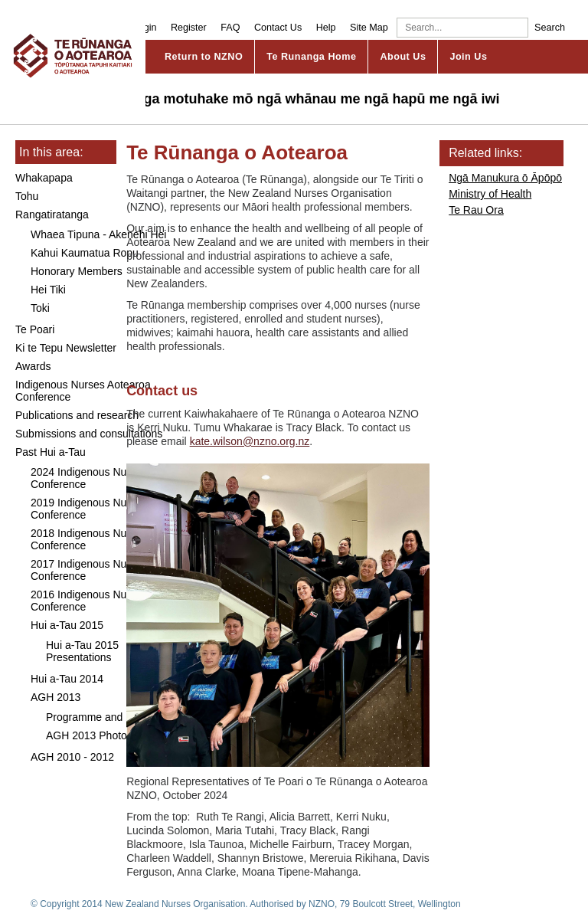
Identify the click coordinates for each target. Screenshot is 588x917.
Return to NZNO (204, 57)
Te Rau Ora (476, 210)
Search (550, 28)
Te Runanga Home (311, 57)
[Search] (462, 28)
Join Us (468, 57)
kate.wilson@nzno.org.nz (250, 441)
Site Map (369, 28)
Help (326, 28)
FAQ (230, 28)
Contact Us (278, 28)
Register (189, 28)
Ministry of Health (490, 194)
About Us (403, 57)
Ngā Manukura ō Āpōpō (505, 178)
